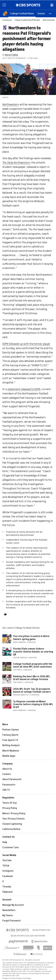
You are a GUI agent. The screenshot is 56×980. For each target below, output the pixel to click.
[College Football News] (22, 13)
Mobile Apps (9, 756)
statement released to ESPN (24, 389)
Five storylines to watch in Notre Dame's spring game (31, 638)
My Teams (8, 915)
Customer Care (11, 847)
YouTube (7, 860)
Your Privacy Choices (14, 819)
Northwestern (11, 104)
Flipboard (7, 892)
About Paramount (12, 779)
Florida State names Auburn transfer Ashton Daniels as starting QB (33, 652)
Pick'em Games (11, 730)
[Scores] (41, 13)
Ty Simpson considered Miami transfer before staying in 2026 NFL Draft (33, 704)
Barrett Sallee (12, 55)
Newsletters (9, 910)
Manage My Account (13, 905)
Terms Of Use (10, 803)
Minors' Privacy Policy (14, 813)
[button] (50, 13)
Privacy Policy (10, 808)
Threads (7, 887)
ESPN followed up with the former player (26, 344)
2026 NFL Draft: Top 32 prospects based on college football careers (32, 690)
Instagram (8, 871)
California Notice (11, 829)
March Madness (11, 751)
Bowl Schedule (49, 20)
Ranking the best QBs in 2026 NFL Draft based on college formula (32, 678)
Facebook (8, 876)
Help (5, 842)
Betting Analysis (11, 745)
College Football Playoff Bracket (27, 20)
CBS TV (6, 790)
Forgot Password (11, 921)
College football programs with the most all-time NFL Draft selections (33, 665)
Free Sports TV (10, 740)
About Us (7, 769)
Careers (7, 774)
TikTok (6, 866)
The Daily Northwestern (16, 163)
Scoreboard (7, 20)
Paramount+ (9, 785)
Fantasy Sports (10, 735)
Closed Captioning (12, 824)
